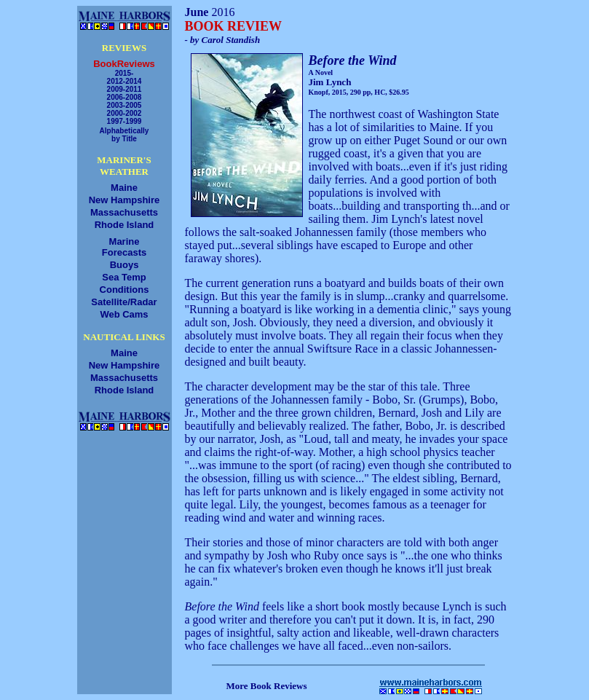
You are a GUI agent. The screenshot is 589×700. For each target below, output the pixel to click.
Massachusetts (124, 212)
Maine (124, 188)
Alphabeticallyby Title (124, 135)
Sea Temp (124, 277)
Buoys (124, 265)
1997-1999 (124, 121)
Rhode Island (124, 225)
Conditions (124, 290)
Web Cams (124, 314)
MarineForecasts (124, 247)
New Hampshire (124, 200)
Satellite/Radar (124, 302)
